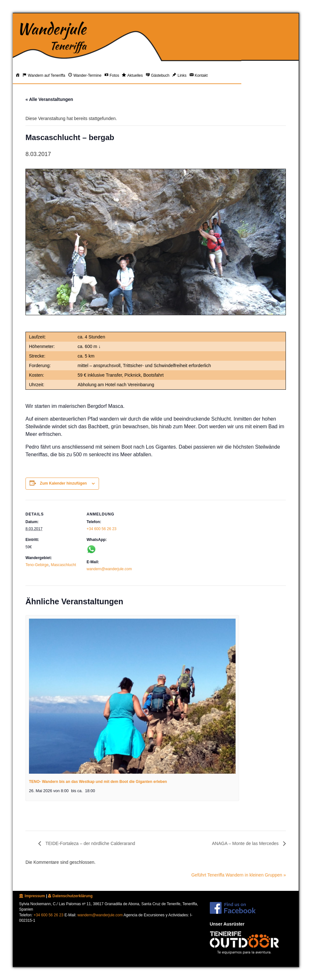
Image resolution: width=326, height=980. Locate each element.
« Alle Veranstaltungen (49, 99)
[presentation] (132, 696)
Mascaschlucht (63, 565)
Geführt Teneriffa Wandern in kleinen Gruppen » (239, 875)
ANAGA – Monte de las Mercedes (246, 843)
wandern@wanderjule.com (109, 569)
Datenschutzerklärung (70, 896)
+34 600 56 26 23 (102, 529)
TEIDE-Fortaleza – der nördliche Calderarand (90, 843)
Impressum (32, 896)
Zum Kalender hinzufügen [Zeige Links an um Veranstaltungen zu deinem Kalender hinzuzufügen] (63, 483)
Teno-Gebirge (37, 565)
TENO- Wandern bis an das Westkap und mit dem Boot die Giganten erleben (98, 782)
